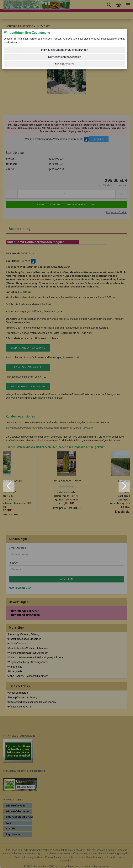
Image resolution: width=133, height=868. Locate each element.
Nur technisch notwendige (65, 57)
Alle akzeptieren (65, 64)
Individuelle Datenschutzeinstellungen (65, 50)
